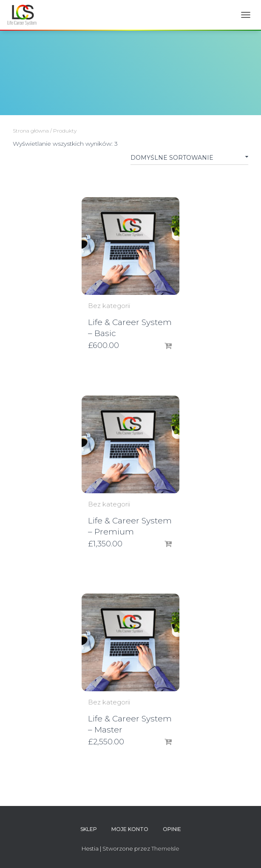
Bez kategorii (109, 306)
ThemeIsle (165, 848)
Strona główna (31, 131)
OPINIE (172, 829)
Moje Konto (130, 829)
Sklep (89, 829)
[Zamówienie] (189, 159)
